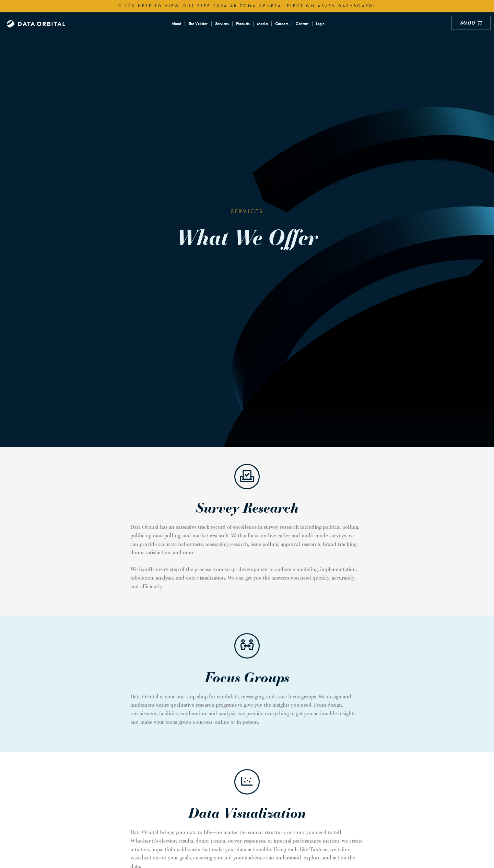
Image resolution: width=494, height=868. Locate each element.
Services (222, 24)
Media (262, 24)
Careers (282, 24)
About (176, 24)
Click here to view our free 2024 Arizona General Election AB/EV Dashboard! (247, 6)
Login (320, 24)
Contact (302, 24)
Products (243, 24)
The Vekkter (198, 24)
